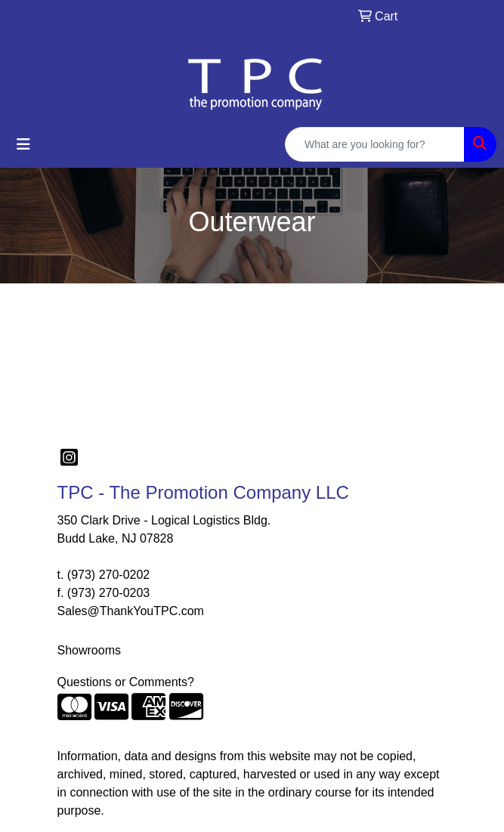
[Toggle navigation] (23, 144)
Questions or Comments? (126, 682)
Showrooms (89, 650)
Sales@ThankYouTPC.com (131, 611)
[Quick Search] (375, 144)
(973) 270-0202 (108, 575)
